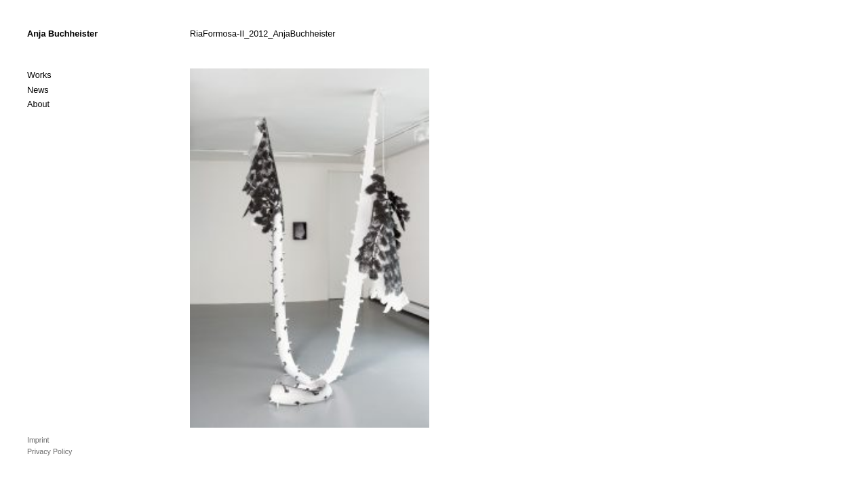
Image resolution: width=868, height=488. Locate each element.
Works (39, 75)
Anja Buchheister (62, 34)
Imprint (38, 440)
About (38, 104)
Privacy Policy (50, 451)
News (38, 90)
